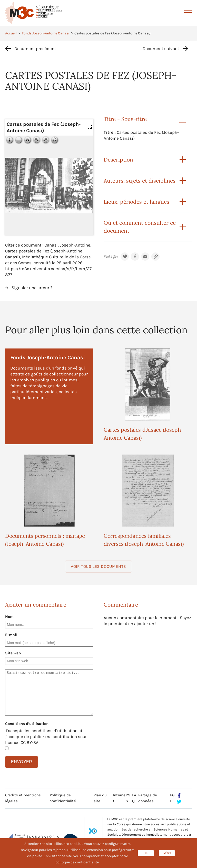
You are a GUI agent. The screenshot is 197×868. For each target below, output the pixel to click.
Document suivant (161, 49)
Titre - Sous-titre (125, 119)
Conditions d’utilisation (27, 724)
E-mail (11, 635)
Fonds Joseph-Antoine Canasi (46, 33)
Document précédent (35, 49)
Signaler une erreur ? (32, 288)
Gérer (167, 853)
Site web (13, 653)
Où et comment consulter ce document (140, 227)
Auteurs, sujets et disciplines (140, 181)
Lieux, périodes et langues (136, 202)
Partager (111, 256)
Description (118, 160)
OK (146, 853)
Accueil (11, 33)
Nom (9, 617)
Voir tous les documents (98, 566)
